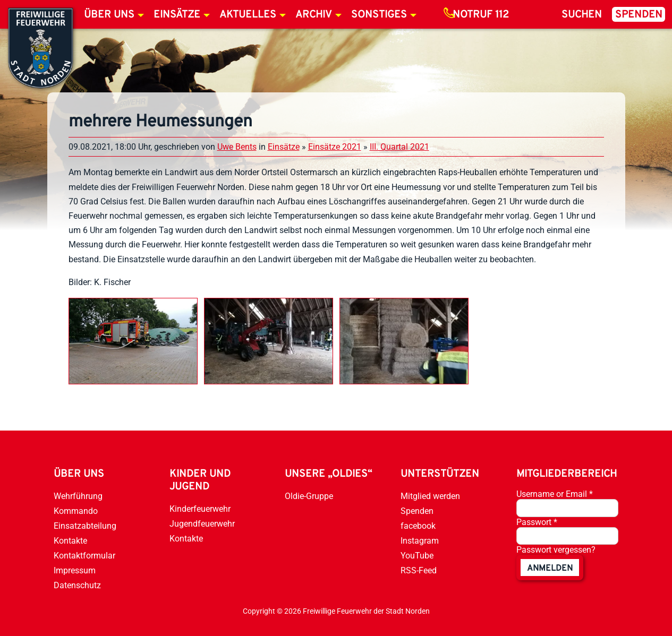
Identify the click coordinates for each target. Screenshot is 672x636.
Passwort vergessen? (556, 550)
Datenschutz (77, 585)
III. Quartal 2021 (399, 147)
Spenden (639, 15)
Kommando (76, 511)
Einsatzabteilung (85, 526)
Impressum (75, 570)
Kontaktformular (84, 556)
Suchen (582, 15)
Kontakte (70, 541)
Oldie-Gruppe (309, 496)
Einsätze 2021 (335, 147)
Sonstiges (379, 15)
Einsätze (177, 15)
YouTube (417, 556)
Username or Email (555, 494)
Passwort (537, 522)
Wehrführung (78, 496)
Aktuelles (248, 15)
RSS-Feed (419, 570)
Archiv (314, 15)
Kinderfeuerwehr (200, 509)
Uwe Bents (237, 147)
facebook (418, 526)
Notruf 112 (481, 15)
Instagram (420, 541)
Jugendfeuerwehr (202, 524)
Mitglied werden (430, 496)
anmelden (550, 569)
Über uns (109, 15)
